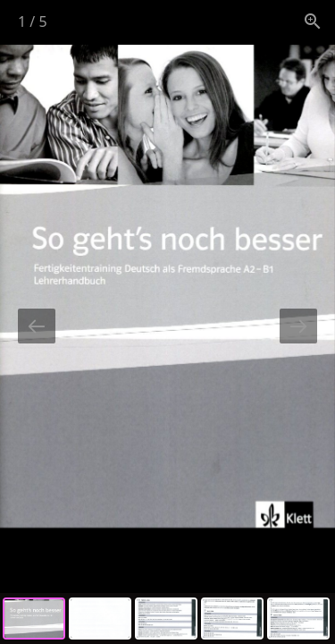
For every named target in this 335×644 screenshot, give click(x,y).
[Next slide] (298, 326)
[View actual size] (313, 21)
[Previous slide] (37, 326)
